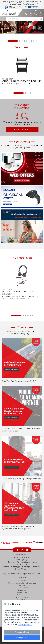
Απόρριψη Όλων (22, 632)
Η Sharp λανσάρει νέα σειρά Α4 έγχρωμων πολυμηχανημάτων (18, 528)
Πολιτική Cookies (22, 564)
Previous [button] (2, 543)
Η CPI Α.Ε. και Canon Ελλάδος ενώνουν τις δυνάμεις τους (21, 430)
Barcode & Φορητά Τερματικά (22, 595)
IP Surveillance (22, 588)
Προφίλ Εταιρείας (22, 557)
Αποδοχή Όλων (22, 638)
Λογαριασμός (31, 14)
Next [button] (42, 543)
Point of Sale (22, 593)
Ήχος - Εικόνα (22, 597)
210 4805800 (26, 14)
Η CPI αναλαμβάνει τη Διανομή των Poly (22, 479)
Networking (22, 590)
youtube (27, 550)
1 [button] (13, 41)
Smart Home (22, 600)
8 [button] (34, 41)
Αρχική (38, 10)
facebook (17, 550)
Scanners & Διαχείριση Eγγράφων (22, 583)
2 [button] (20, 41)
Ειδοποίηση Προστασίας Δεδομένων (22, 562)
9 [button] (36, 41)
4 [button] (24, 41)
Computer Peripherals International (9, 13)
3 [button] (22, 41)
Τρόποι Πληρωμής (22, 569)
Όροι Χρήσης (22, 560)
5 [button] (27, 41)
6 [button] (29, 41)
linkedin (22, 550)
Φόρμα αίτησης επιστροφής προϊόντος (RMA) (22, 574)
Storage (22, 586)
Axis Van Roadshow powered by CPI (19, 381)
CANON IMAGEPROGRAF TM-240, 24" (22, 81)
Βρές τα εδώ (21, 130)
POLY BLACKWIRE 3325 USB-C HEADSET (18, 293)
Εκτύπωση (22, 581)
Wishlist (36, 14)
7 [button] (31, 41)
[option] (22, 27)
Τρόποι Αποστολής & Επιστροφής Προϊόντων (22, 567)
